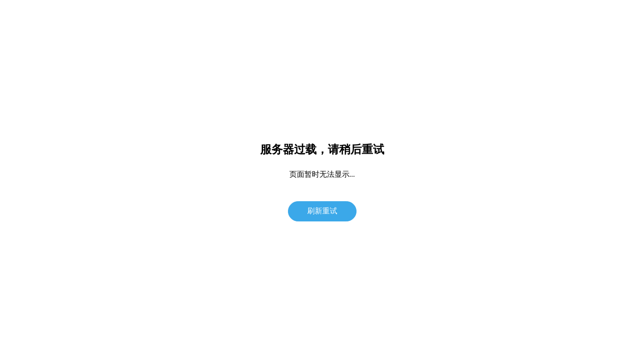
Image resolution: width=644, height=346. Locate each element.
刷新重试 (322, 211)
